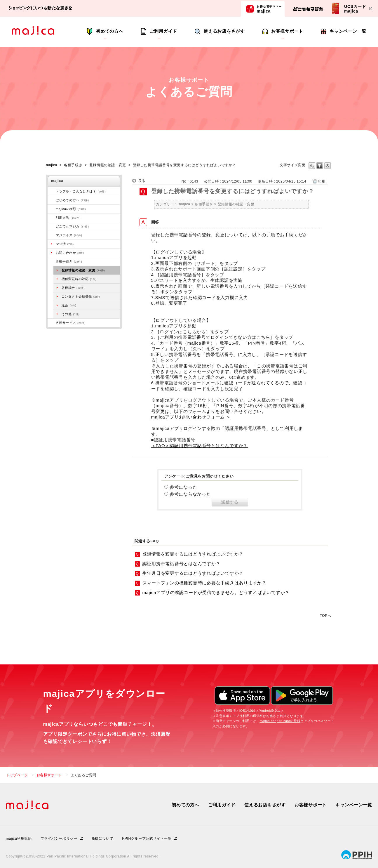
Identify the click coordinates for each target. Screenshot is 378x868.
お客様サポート (287, 31)
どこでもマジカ (72, 226)
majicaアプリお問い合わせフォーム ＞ (191, 417)
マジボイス (69, 235)
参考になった (183, 487)
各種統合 (73, 288)
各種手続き (73, 165)
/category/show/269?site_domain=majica (52, 200)
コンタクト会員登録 (81, 296)
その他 (71, 314)
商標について (102, 839)
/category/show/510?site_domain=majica (52, 323)
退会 (69, 305)
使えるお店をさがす (224, 31)
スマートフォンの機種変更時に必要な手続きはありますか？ (204, 583)
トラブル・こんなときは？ (81, 191)
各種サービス (71, 323)
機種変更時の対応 (79, 279)
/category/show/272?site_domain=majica (52, 261)
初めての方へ (110, 31)
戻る (142, 181)
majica (269, 9)
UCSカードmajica (355, 9)
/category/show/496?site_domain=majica (52, 226)
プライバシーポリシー (59, 839)
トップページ (17, 775)
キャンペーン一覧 (348, 31)
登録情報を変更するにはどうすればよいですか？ (193, 554)
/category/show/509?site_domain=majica (52, 218)
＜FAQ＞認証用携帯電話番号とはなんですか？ (200, 446)
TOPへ (326, 616)
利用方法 (68, 218)
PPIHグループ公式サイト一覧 (147, 839)
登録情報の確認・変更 (108, 165)
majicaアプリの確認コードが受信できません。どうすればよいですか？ (216, 592)
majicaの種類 (71, 209)
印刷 (322, 181)
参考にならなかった (190, 494)
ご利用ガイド (164, 31)
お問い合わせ (70, 253)
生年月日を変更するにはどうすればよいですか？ (193, 573)
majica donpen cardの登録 (280, 721)
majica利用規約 (19, 839)
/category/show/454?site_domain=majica (52, 235)
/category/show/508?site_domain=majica (52, 209)
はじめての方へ (72, 200)
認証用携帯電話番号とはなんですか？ (182, 564)
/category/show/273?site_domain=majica (52, 191)
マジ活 (65, 244)
